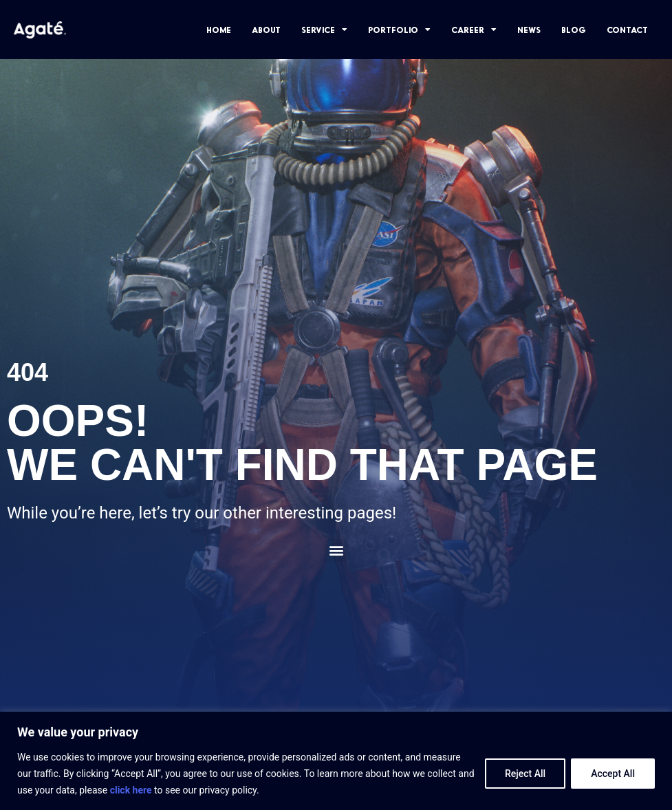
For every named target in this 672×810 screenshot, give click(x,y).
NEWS (529, 30)
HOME (219, 30)
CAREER (474, 30)
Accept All (613, 774)
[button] (336, 550)
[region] (336, 761)
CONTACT (627, 30)
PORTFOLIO (399, 30)
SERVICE (324, 30)
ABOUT (266, 30)
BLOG (574, 30)
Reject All (525, 774)
